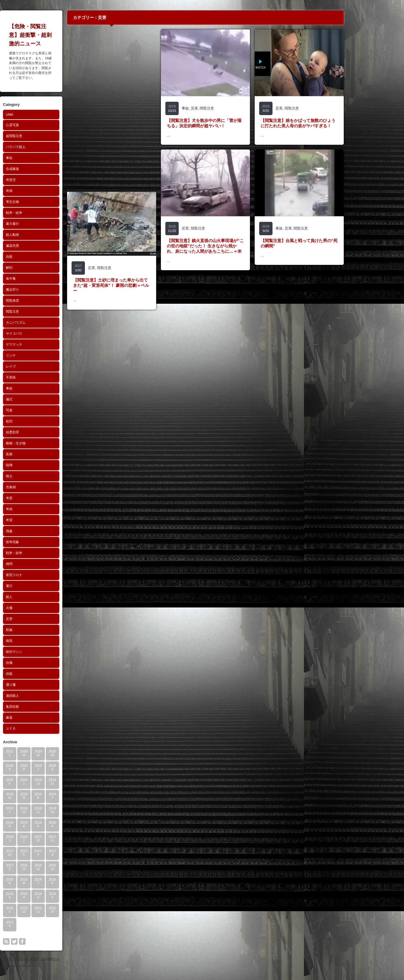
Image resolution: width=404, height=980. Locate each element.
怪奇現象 (42, 542)
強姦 (38, 531)
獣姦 (38, 630)
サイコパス (43, 333)
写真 (38, 410)
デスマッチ (43, 344)
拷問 (38, 564)
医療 (38, 454)
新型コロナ (43, 575)
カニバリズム (45, 322)
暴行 (38, 586)
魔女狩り (42, 289)
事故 (38, 158)
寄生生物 (42, 202)
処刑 (38, 421)
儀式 (38, 399)
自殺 (38, 257)
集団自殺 (42, 707)
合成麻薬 (42, 169)
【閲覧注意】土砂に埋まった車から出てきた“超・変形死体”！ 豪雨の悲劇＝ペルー (140, 285)
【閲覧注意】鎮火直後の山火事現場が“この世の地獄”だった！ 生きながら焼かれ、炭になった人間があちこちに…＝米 (234, 246)
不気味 (40, 377)
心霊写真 (42, 125)
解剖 (38, 268)
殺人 (38, 597)
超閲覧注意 (43, 136)
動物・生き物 (45, 443)
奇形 (38, 498)
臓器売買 (42, 246)
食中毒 (40, 279)
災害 (38, 619)
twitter (43, 941)
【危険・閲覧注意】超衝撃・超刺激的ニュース (59, 35)
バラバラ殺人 (45, 147)
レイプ (40, 366)
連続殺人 (42, 696)
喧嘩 (38, 465)
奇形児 (40, 180)
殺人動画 (42, 235)
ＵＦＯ (40, 728)
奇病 (38, 191)
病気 (38, 641)
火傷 (38, 608)
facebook (51, 941)
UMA (39, 114)
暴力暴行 (42, 224)
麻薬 (38, 717)
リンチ (40, 355)
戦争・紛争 (43, 213)
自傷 (38, 663)
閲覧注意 (42, 311)
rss (35, 941)
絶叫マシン (43, 652)
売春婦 (40, 487)
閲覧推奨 (42, 300)
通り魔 (40, 685)
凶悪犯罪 (42, 432)
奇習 (38, 520)
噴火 (38, 476)
